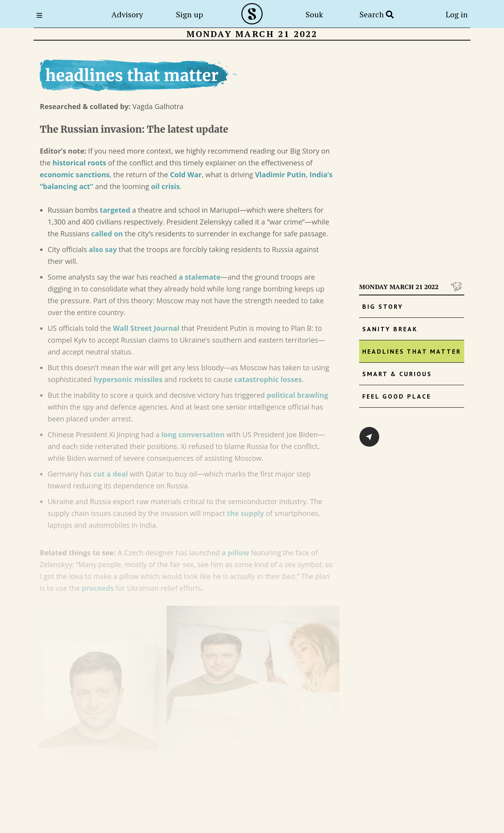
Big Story (383, 306)
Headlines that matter (412, 351)
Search (377, 14)
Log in (457, 14)
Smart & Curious (397, 374)
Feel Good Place (397, 396)
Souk (314, 14)
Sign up (190, 14)
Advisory (127, 14)
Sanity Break (390, 329)
